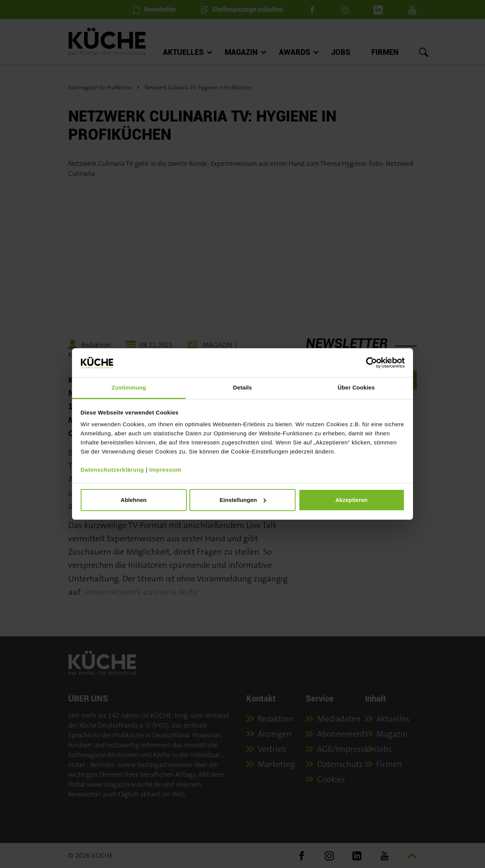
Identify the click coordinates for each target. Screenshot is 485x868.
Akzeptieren (351, 500)
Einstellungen (243, 500)
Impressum (165, 470)
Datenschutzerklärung (113, 470)
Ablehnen (133, 500)
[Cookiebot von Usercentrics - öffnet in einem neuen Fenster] (372, 363)
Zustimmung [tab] (129, 387)
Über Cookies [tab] (356, 387)
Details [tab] (242, 387)
